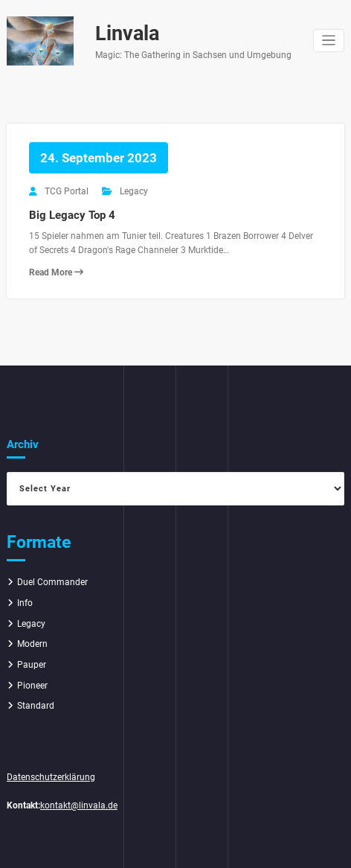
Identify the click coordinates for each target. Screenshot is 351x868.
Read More (56, 272)
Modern (32, 644)
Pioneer (32, 686)
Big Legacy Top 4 (72, 215)
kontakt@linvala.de (79, 805)
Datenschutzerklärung (51, 777)
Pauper (32, 665)
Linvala (127, 33)
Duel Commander (52, 582)
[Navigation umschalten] (329, 41)
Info (25, 603)
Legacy (134, 191)
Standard (36, 706)
